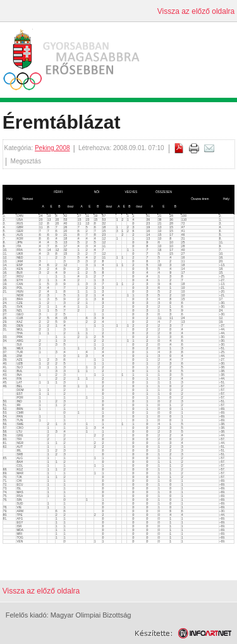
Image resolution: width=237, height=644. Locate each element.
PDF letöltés (179, 148)
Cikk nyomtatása (194, 148)
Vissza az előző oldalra (196, 11)
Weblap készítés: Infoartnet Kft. (183, 633)
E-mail (209, 148)
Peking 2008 (52, 148)
